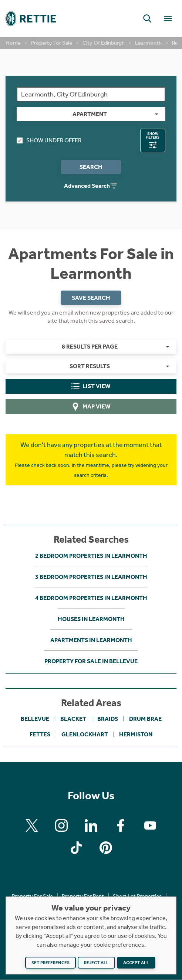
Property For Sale (52, 43)
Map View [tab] (91, 407)
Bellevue (35, 719)
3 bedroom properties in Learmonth (91, 577)
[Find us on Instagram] (61, 825)
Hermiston (136, 735)
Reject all (96, 963)
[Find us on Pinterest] (106, 848)
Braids (108, 719)
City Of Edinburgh (104, 43)
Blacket (73, 719)
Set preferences (50, 963)
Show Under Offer (49, 140)
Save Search (91, 298)
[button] (147, 18)
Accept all (136, 963)
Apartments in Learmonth (91, 640)
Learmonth (148, 43)
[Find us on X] (32, 825)
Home (13, 43)
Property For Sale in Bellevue (91, 661)
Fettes (40, 735)
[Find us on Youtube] (150, 825)
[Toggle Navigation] (168, 18)
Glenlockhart (85, 735)
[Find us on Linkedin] (91, 825)
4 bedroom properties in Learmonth (91, 598)
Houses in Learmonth (91, 619)
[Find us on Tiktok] (76, 848)
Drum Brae (145, 719)
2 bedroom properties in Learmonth (91, 556)
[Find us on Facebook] (121, 825)
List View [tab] (91, 387)
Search (91, 167)
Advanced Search (91, 186)
